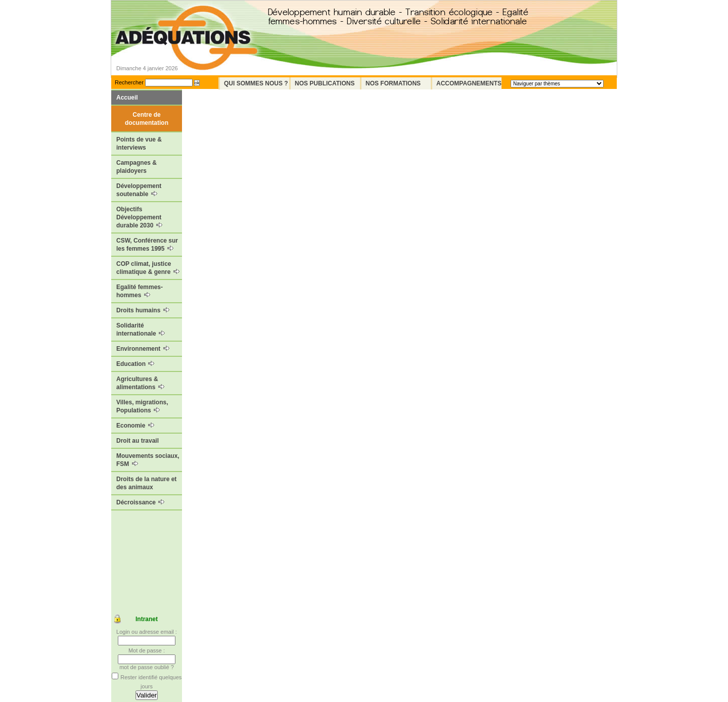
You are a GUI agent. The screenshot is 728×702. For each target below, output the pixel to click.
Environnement (143, 349)
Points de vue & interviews (139, 144)
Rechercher (129, 82)
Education (135, 364)
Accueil (127, 98)
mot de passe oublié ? (147, 667)
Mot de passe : (147, 650)
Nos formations (393, 83)
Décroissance (140, 502)
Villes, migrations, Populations (142, 406)
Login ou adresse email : (147, 632)
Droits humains (143, 310)
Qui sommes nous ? (256, 83)
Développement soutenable (139, 190)
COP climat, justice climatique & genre (148, 268)
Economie (135, 426)
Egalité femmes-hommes (140, 291)
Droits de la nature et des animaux (146, 483)
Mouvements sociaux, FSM (148, 460)
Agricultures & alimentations (140, 383)
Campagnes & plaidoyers (136, 167)
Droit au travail (138, 441)
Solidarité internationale (141, 330)
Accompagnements (469, 83)
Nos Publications (325, 83)
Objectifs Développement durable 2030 (139, 217)
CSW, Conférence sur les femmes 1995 (147, 245)
